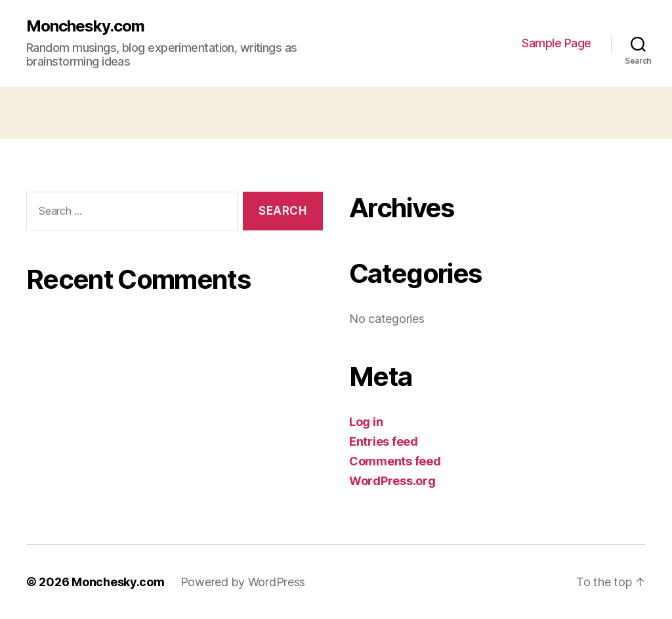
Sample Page (556, 43)
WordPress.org (392, 481)
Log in (366, 422)
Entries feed (384, 441)
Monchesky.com (85, 26)
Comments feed (395, 461)
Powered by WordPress (243, 582)
